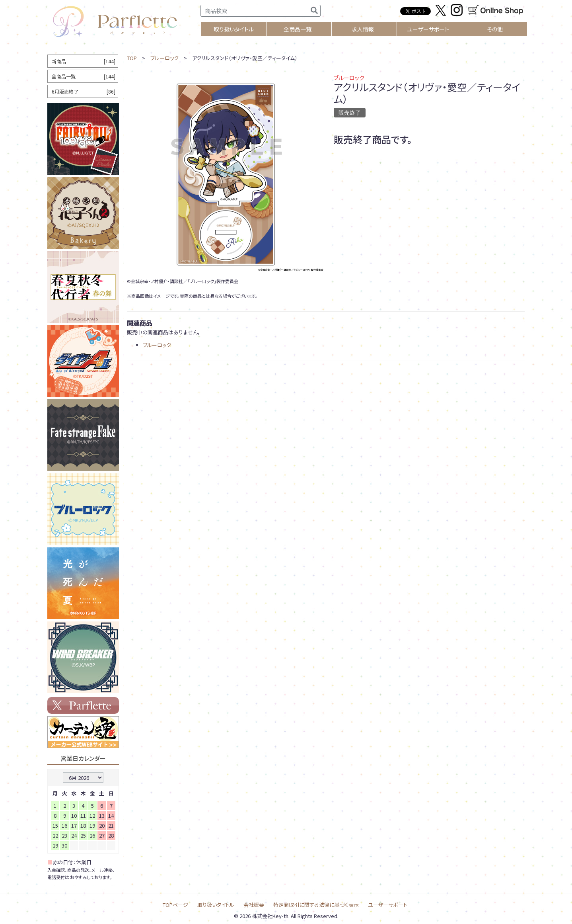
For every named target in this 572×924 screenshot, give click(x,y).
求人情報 (363, 29)
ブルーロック (164, 58)
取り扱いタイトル (216, 905)
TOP (132, 58)
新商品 (84, 61)
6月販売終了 (84, 91)
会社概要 (254, 905)
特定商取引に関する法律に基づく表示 (316, 905)
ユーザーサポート (428, 29)
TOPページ (175, 905)
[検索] (314, 11)
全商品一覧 (298, 29)
